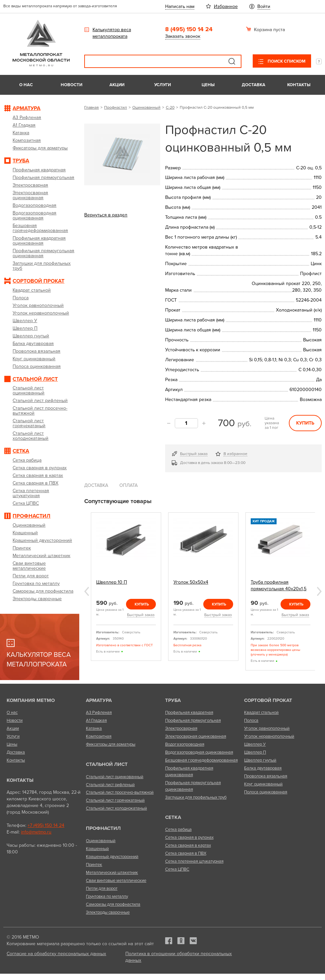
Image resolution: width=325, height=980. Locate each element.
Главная (92, 107)
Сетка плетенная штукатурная (194, 861)
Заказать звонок (183, 36)
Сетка (173, 817)
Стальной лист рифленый (110, 785)
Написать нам (180, 6)
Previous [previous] (87, 591)
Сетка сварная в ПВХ (186, 853)
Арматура (99, 700)
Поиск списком (286, 61)
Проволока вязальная (266, 776)
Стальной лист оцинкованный (115, 777)
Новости (71, 85)
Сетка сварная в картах (188, 845)
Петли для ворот (102, 889)
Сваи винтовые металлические (116, 881)
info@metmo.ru (36, 832)
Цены (208, 85)
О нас (26, 85)
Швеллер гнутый (260, 760)
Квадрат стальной (261, 713)
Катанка (94, 728)
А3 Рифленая (99, 713)
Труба (173, 700)
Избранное (226, 6)
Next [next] (319, 591)
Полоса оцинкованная (266, 792)
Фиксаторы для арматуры (111, 744)
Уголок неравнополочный (269, 736)
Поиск (232, 61)
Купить (305, 423)
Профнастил (116, 107)
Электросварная (181, 728)
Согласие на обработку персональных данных (56, 954)
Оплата (129, 485)
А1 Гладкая (96, 721)
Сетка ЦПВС (177, 869)
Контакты (299, 85)
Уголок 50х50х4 (191, 582)
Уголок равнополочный (267, 728)
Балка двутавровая (263, 768)
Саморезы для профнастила (113, 904)
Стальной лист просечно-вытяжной (120, 792)
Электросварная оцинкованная (196, 736)
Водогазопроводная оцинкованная (199, 752)
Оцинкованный (146, 107)
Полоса (251, 721)
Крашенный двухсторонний (112, 857)
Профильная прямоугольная (193, 721)
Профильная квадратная (189, 713)
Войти (264, 6)
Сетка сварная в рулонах (189, 837)
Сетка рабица (178, 830)
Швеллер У (255, 744)
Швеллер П (255, 752)
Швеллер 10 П (112, 582)
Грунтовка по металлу (107, 896)
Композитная (99, 736)
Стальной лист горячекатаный (115, 800)
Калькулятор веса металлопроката (112, 33)
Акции (117, 85)
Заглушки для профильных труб (196, 797)
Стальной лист (107, 764)
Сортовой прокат (268, 700)
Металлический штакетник (112, 873)
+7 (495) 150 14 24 (46, 825)
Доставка (254, 85)
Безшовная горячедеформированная (201, 760)
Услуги (162, 85)
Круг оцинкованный (263, 784)
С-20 (170, 107)
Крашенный (97, 849)
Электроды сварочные (108, 912)
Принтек (94, 865)
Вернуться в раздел (106, 215)
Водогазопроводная (185, 744)
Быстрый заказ (194, 454)
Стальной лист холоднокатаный (116, 808)
